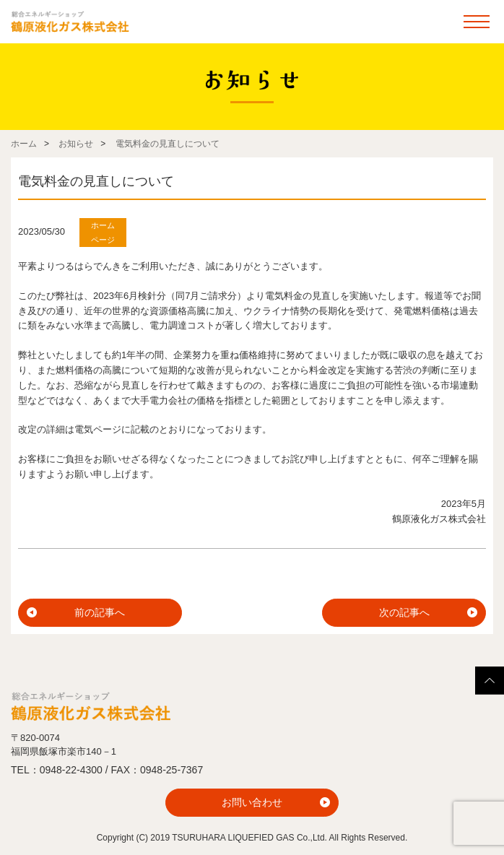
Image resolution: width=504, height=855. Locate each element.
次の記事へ (404, 612)
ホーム (24, 144)
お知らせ (76, 144)
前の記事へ (100, 612)
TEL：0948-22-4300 (57, 770)
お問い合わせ (252, 802)
